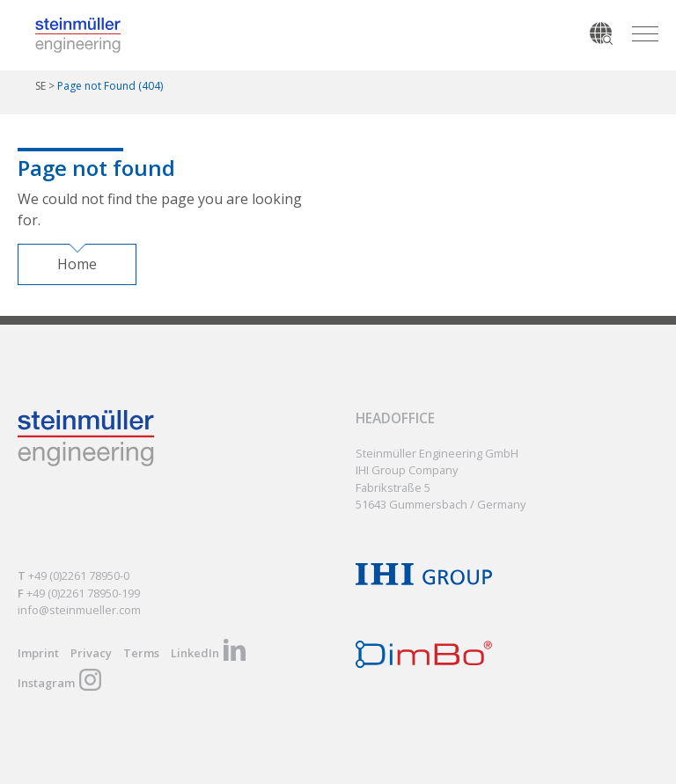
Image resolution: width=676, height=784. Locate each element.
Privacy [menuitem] (91, 652)
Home (77, 264)
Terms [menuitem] (141, 652)
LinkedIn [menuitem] (195, 652)
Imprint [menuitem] (38, 652)
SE (40, 86)
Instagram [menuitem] (46, 682)
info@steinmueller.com (79, 609)
